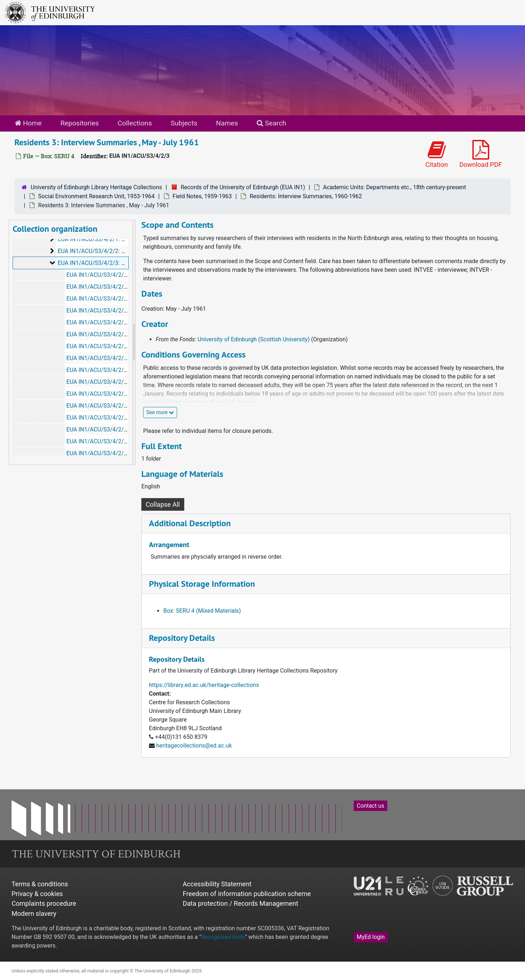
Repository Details (182, 638)
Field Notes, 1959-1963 (202, 196)
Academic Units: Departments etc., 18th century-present (395, 187)
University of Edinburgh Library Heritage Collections (96, 187)
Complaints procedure (44, 903)
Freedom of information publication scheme (247, 894)
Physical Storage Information (202, 584)
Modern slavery (34, 914)
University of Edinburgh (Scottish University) (254, 339)
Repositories (80, 123)
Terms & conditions (40, 884)
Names (227, 123)
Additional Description (190, 523)
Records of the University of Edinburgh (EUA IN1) (243, 187)
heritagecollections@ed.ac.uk (194, 746)
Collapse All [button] (163, 504)
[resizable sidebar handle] (134, 342)
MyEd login (371, 937)
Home (28, 123)
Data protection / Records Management (241, 903)
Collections (135, 123)
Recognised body (223, 937)
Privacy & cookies (37, 894)
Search (272, 123)
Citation (437, 154)
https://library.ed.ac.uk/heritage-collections (204, 685)
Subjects (184, 123)
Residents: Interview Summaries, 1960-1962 (306, 196)
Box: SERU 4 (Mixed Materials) (202, 611)
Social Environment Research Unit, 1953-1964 (96, 196)
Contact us (370, 806)
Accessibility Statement (217, 884)
